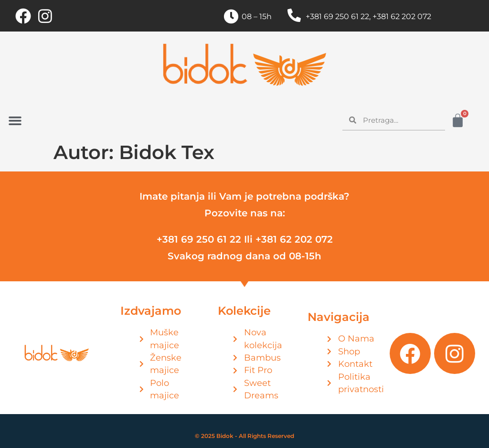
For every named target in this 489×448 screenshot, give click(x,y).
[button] (15, 121)
